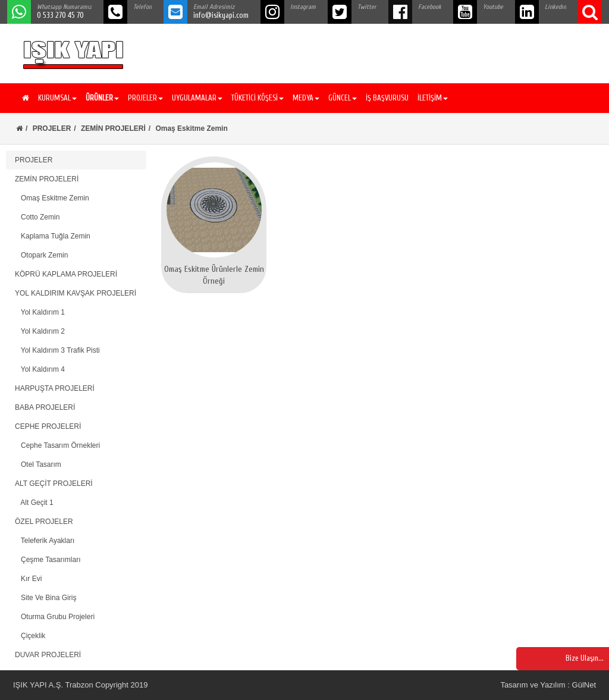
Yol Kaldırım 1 (40, 312)
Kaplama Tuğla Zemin (53, 236)
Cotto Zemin (37, 217)
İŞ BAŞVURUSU (387, 98)
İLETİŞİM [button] (433, 98)
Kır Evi (28, 579)
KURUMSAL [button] (57, 98)
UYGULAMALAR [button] (197, 98)
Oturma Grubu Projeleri (55, 617)
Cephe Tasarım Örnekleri (57, 445)
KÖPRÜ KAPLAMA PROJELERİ (66, 274)
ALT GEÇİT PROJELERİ (54, 484)
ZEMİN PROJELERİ (113, 128)
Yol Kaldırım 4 (40, 369)
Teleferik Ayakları (45, 541)
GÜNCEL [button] (343, 98)
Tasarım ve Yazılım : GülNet (548, 685)
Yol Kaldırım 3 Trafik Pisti (57, 350)
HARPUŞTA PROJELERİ (55, 388)
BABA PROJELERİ (45, 407)
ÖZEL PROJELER (44, 522)
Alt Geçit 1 (34, 503)
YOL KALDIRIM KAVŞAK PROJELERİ (76, 293)
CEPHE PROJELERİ (48, 426)
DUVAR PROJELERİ (48, 655)
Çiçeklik (30, 636)
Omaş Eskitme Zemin (52, 198)
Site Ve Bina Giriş (45, 598)
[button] (101, 98)
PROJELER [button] (145, 98)
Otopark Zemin (41, 255)
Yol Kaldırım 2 (40, 331)
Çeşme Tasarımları (48, 560)
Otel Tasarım (38, 464)
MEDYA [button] (306, 98)
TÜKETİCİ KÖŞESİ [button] (258, 98)
